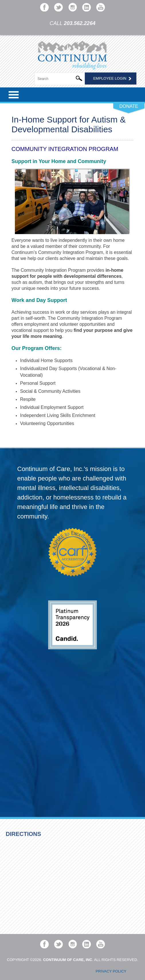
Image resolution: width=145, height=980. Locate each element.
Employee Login (110, 78)
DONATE (129, 106)
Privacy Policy (111, 971)
